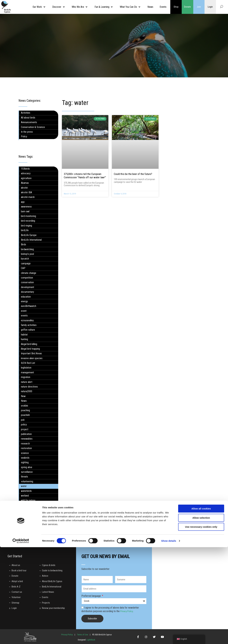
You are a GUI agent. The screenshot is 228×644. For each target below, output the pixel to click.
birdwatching (27, 249)
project (25, 429)
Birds (23, 244)
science (25, 453)
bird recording (28, 221)
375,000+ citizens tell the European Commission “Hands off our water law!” (85, 176)
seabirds (25, 458)
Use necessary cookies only (201, 624)
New (23, 396)
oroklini (24, 406)
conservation (27, 282)
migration (26, 377)
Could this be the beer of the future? (133, 174)
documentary (27, 292)
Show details (169, 638)
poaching (25, 410)
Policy (24, 136)
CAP (23, 268)
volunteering (27, 481)
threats (24, 477)
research (25, 444)
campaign (26, 263)
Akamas (25, 183)
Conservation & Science (33, 127)
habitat (24, 335)
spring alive (27, 467)
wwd (23, 510)
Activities (26, 113)
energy (24, 301)
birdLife (25, 230)
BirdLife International (31, 240)
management (27, 372)
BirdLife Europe (29, 235)
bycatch (25, 259)
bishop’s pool (27, 254)
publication (26, 434)
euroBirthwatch (29, 306)
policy (24, 425)
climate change (29, 273)
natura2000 (27, 391)
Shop (176, 7)
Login (210, 7)
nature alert (27, 382)
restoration (26, 448)
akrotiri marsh (28, 197)
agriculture (26, 178)
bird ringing (26, 226)
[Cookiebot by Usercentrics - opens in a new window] (21, 638)
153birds (25, 169)
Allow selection (201, 615)
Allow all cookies (201, 605)
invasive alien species (32, 358)
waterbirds (26, 491)
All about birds (28, 118)
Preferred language (91, 596)
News (24, 401)
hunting (24, 339)
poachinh (25, 415)
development (27, 287)
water (24, 486)
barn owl (25, 211)
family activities (29, 325)
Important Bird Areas (31, 353)
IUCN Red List (28, 363)
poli (23, 420)
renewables (27, 439)
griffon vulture (28, 330)
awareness (26, 207)
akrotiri (24, 188)
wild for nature (28, 500)
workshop (26, 505)
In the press (27, 132)
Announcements (29, 122)
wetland (25, 496)
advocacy (26, 173)
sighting (25, 462)
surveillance (27, 472)
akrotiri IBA (26, 192)
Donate (187, 7)
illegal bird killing (29, 344)
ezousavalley (27, 320)
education (26, 297)
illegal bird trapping (30, 349)
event (24, 311)
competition (27, 278)
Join (199, 7)
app (23, 202)
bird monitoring (28, 216)
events (24, 316)
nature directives (29, 387)
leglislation (26, 368)
